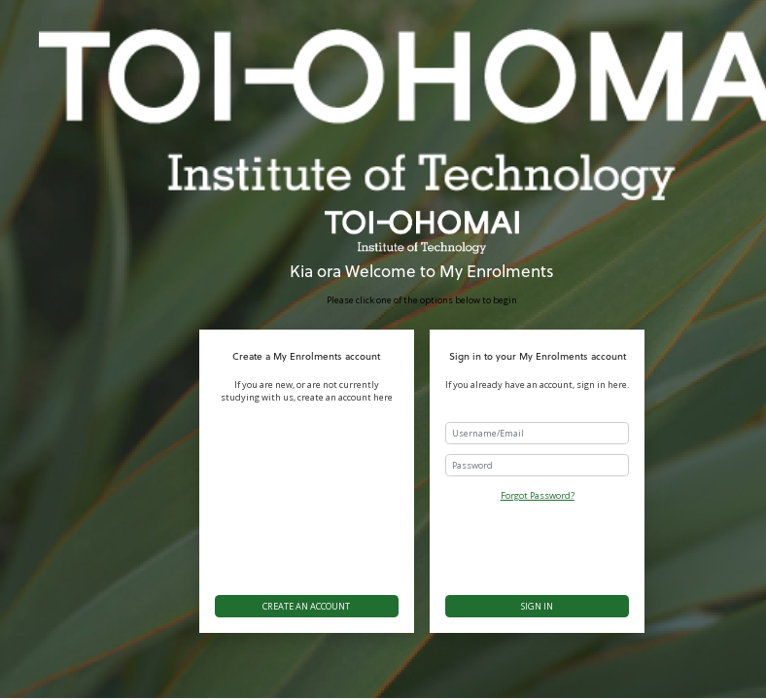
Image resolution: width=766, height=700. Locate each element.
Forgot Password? (538, 495)
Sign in (537, 606)
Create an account (306, 606)
